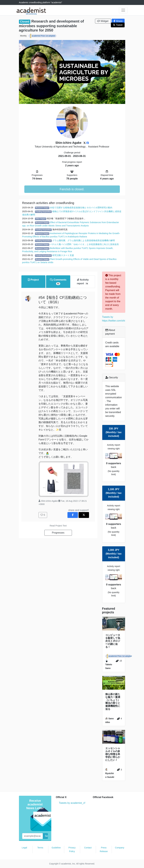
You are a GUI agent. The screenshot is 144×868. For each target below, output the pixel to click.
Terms (40, 848)
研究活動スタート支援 (63, 255)
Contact (88, 848)
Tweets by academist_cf (72, 803)
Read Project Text (58, 526)
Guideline (56, 848)
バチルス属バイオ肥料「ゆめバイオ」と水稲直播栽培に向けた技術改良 (84, 244)
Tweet (118, 25)
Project (33, 280)
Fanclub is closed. (72, 189)
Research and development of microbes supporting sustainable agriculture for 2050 (52, 26)
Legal (24, 848)
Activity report (83, 282)
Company (120, 848)
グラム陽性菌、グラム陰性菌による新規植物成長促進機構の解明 (84, 240)
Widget (103, 21)
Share (118, 21)
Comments (58, 282)
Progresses (58, 533)
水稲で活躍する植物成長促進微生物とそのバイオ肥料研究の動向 (81, 208)
